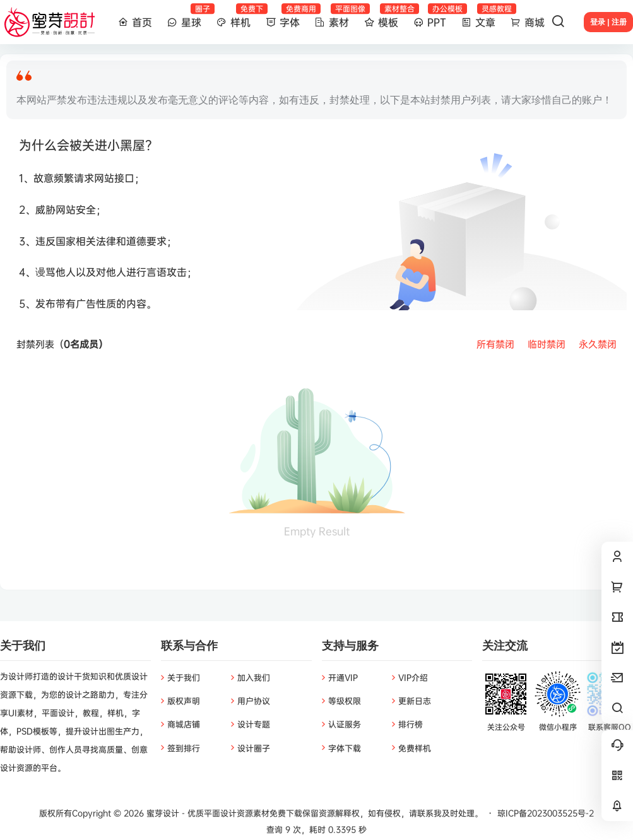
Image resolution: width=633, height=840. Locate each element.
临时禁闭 (547, 344)
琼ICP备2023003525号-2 (546, 813)
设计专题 (254, 724)
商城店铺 (184, 724)
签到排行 (184, 748)
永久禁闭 (598, 344)
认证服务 (345, 724)
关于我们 (184, 677)
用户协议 (254, 701)
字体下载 (345, 748)
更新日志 (415, 701)
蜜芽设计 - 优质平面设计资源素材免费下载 (223, 813)
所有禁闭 (495, 344)
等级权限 (345, 701)
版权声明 (184, 701)
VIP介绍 (413, 677)
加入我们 (254, 677)
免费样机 (415, 748)
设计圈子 (254, 748)
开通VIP (343, 677)
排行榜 (411, 724)
